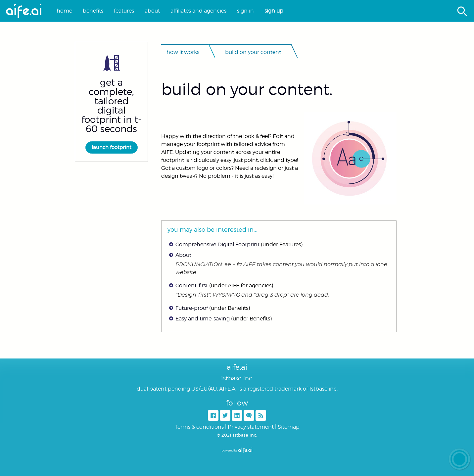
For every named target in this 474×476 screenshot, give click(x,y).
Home (64, 11)
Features (124, 11)
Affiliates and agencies (198, 11)
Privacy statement (251, 427)
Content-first (192, 286)
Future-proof (192, 308)
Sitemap (289, 427)
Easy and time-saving (203, 319)
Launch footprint (112, 147)
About (152, 11)
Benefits (93, 11)
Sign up (274, 11)
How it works (183, 52)
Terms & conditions (199, 427)
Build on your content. (247, 89)
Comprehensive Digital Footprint (217, 244)
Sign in (245, 11)
